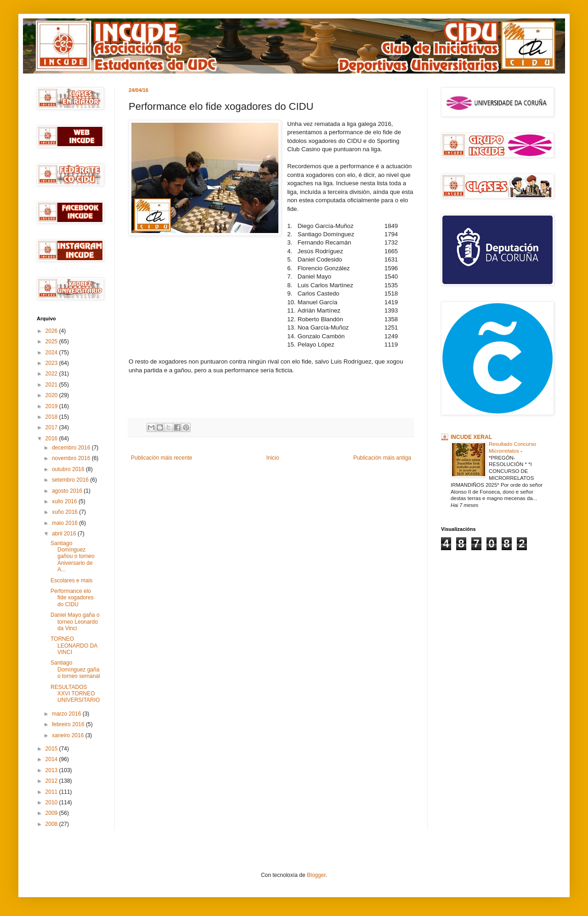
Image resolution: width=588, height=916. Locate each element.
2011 (52, 792)
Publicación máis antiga (382, 458)
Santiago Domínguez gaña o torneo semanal (75, 669)
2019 (52, 406)
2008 (52, 824)
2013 (52, 770)
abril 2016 (65, 534)
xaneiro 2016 (69, 735)
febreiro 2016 (69, 724)
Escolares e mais (71, 580)
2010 (52, 802)
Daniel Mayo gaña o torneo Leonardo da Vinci (75, 622)
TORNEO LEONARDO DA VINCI (74, 646)
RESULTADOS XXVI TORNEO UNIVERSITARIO (75, 694)
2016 (52, 438)
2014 (52, 759)
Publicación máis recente (161, 458)
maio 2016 (65, 523)
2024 (52, 353)
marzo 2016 (67, 714)
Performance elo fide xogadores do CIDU (72, 598)
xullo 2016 (65, 501)
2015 (52, 749)
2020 (52, 395)
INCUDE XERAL (471, 437)
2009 (52, 813)
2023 (52, 363)
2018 (52, 417)
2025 (52, 341)
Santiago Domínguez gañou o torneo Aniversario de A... (73, 557)
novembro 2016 (72, 458)
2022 (52, 374)
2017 (52, 427)
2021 (52, 385)
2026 (52, 331)
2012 (52, 781)
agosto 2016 (68, 491)
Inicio (273, 458)
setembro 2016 (71, 480)
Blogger (316, 875)
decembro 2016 (72, 448)
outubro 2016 (69, 469)
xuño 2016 (65, 512)
